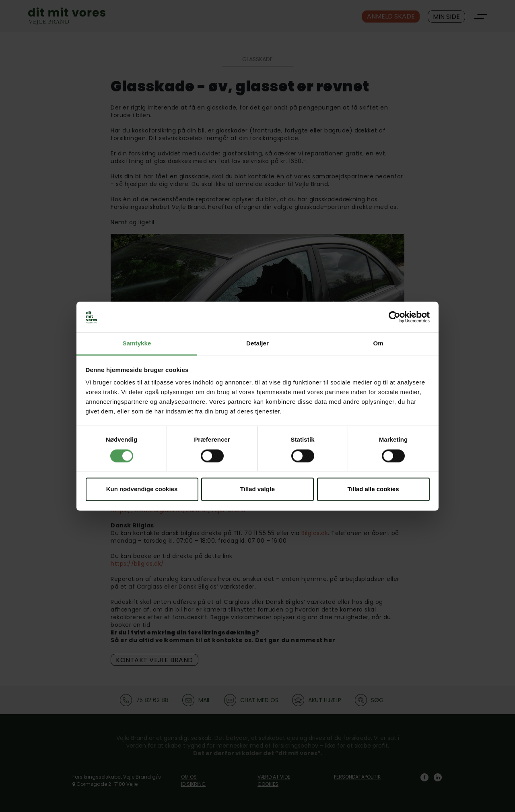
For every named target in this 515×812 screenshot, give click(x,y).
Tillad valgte (257, 489)
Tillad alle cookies (373, 489)
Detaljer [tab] (257, 344)
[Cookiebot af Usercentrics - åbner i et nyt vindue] (394, 317)
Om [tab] (378, 344)
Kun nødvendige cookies (142, 489)
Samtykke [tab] (137, 344)
